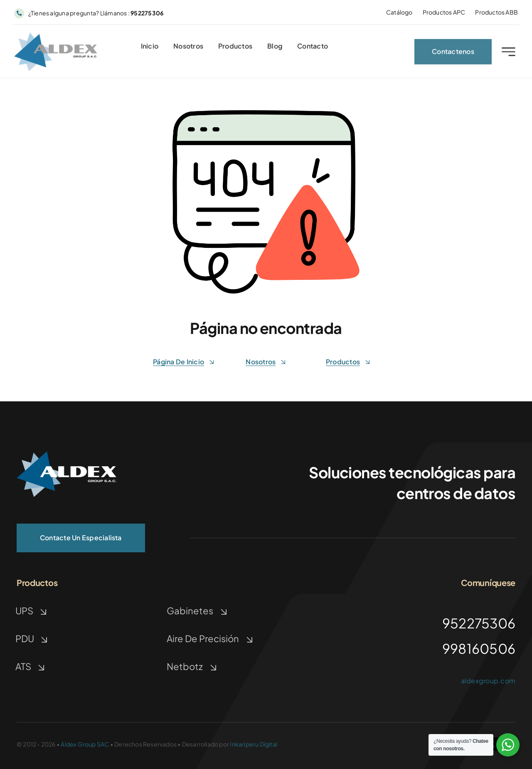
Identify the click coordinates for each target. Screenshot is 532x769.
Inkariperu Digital (254, 744)
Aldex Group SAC (85, 744)
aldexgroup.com (488, 681)
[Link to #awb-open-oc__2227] (509, 54)
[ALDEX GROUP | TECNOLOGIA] (56, 38)
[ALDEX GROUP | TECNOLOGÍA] (66, 454)
